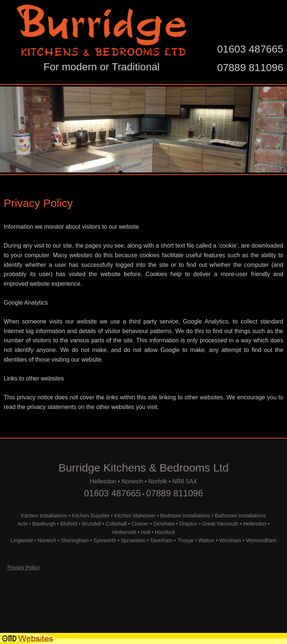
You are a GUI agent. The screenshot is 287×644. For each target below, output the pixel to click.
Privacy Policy (23, 567)
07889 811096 (250, 68)
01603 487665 (250, 49)
